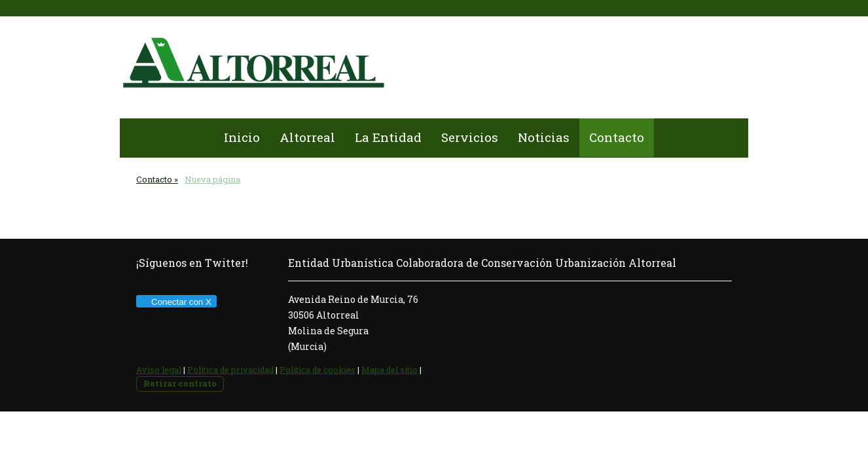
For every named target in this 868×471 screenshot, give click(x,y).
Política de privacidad (230, 370)
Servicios (470, 137)
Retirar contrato (180, 383)
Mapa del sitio (389, 370)
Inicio (242, 137)
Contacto (617, 137)
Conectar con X (176, 302)
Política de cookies (317, 370)
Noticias (544, 137)
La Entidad (388, 137)
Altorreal (307, 137)
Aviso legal (159, 370)
